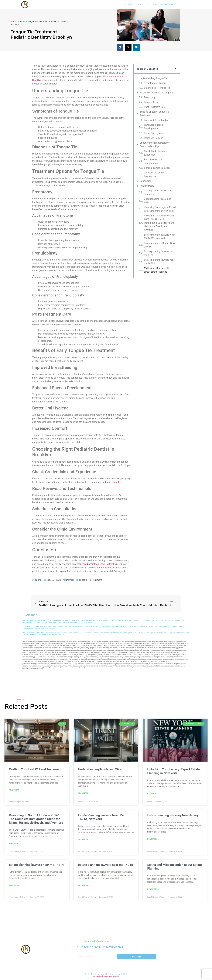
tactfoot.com (156, 667)
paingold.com (148, 667)
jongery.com (162, 644)
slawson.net (54, 644)
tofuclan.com (126, 662)
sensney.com (106, 644)
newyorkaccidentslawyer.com (105, 663)
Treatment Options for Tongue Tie (157, 93)
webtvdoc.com (114, 645)
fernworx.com (85, 645)
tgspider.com (26, 647)
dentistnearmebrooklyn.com (175, 656)
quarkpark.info (140, 667)
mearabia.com (115, 654)
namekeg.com (27, 645)
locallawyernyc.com (66, 660)
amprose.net (58, 649)
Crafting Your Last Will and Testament (158, 192)
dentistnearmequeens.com (137, 651)
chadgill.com (65, 642)
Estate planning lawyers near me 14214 (159, 253)
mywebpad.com (67, 647)
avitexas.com (133, 653)
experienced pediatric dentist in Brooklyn (96, 564)
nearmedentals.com (37, 660)
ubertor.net (148, 647)
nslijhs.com (183, 645)
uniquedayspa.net (59, 667)
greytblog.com (118, 663)
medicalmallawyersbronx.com (160, 649)
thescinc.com (99, 644)
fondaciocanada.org (135, 660)
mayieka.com (178, 644)
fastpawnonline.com (76, 654)
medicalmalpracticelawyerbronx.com (97, 649)
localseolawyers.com (152, 651)
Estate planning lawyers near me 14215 (159, 262)
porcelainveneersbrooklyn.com (119, 644)
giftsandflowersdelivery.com (45, 642)
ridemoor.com (177, 653)
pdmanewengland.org (78, 667)
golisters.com (92, 663)
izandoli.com (71, 665)
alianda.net (33, 642)
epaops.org (157, 665)
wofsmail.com (37, 653)
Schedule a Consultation (157, 168)
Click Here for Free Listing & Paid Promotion (148, 5)
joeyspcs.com (55, 660)
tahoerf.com (186, 644)
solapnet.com (157, 658)
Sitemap (96, 976)
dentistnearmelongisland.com (85, 658)
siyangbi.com (55, 662)
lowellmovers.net (85, 647)
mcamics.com (66, 649)
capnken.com (57, 642)
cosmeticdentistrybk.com (72, 644)
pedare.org (108, 642)
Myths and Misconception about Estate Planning (158, 270)
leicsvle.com (79, 665)
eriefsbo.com (63, 662)
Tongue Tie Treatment (90, 580)
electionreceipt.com (160, 663)
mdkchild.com (73, 642)
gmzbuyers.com (73, 653)
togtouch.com (124, 654)
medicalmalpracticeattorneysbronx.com (142, 663)
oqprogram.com (174, 642)
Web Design (104, 976)
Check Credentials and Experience (156, 153)
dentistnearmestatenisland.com (77, 651)
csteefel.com (165, 642)
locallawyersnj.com (131, 647)
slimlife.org (142, 645)
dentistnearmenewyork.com (39, 656)
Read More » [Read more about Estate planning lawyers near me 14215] (84, 886)
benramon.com (63, 665)
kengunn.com (61, 644)
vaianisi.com (157, 654)
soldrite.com (141, 662)
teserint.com (71, 662)
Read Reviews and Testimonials (154, 161)
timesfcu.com (140, 654)
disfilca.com (117, 667)
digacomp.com (43, 645)
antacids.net (58, 647)
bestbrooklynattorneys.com (101, 651)
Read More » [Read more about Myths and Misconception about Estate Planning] (153, 889)
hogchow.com (182, 642)
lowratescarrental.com (172, 651)
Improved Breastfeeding (157, 120)
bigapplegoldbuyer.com (90, 662)
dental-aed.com (156, 647)
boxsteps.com (72, 656)
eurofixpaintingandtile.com (107, 656)
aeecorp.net (26, 642)
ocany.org (132, 667)
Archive (22, 21)
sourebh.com (175, 645)
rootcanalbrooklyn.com (104, 654)
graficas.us (158, 642)
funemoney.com (54, 665)
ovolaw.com (126, 663)
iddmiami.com (173, 667)
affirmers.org (110, 665)
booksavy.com (114, 653)
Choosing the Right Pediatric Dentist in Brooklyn (155, 145)
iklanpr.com (148, 644)
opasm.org (177, 663)
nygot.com (45, 667)
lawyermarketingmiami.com (123, 649)
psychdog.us (87, 656)
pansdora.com (68, 663)
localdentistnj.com (99, 642)
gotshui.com (94, 647)
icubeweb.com (76, 660)
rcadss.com (183, 663)
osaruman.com (27, 651)
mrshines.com (113, 651)
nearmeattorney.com (124, 651)
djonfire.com (150, 665)
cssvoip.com (49, 651)
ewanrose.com (89, 667)
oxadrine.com (64, 656)
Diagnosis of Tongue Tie (157, 88)
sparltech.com (39, 669)
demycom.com (41, 647)
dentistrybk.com (120, 656)
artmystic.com (125, 667)
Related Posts (147, 186)
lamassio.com (26, 665)
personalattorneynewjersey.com (145, 642)
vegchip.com (90, 642)
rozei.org (92, 645)
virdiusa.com (82, 649)
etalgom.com (64, 653)
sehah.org (135, 665)
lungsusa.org (84, 663)
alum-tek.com (141, 647)
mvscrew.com (76, 647)
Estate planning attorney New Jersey (159, 245)
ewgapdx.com (91, 653)
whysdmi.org (162, 651)
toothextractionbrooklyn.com (31, 662)
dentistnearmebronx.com (30, 649)
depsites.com (170, 663)
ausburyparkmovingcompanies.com (171, 658)
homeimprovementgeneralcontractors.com (109, 662)
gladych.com (157, 645)
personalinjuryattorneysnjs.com (61, 654)
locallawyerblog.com (104, 647)
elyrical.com (52, 645)
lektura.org (34, 647)
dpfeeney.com (27, 660)
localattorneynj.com (126, 665)
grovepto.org (109, 667)
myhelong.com (165, 662)
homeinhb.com (47, 660)
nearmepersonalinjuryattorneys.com (162, 660)
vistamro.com (68, 667)
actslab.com (140, 644)
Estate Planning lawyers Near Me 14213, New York (159, 237)
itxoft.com (32, 669)
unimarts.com (114, 647)
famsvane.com (27, 658)
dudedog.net (155, 644)
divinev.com (111, 649)
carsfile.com (149, 658)
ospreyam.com (50, 647)
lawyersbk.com (149, 654)
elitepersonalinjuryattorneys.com (157, 656)
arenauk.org (122, 645)
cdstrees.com (181, 667)
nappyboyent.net (36, 667)
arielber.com (128, 656)
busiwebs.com (87, 665)
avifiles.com (84, 660)
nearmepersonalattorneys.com (50, 658)
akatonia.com (136, 656)
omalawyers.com (55, 653)
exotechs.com (46, 644)
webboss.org (74, 649)
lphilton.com (180, 649)
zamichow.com (76, 645)
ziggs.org (51, 667)
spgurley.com (46, 653)
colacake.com (125, 658)
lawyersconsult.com (100, 667)
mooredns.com (27, 656)
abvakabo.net (131, 642)
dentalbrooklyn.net (28, 653)
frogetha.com (170, 644)
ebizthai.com (141, 653)
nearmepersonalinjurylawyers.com (141, 649)
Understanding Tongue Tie (154, 78)
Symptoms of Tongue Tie (157, 83)
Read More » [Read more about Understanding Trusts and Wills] (84, 793)
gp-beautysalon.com (54, 656)
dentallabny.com (36, 658)
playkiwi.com (117, 660)
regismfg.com (100, 660)
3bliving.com (80, 656)
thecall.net (42, 651)
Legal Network (114, 976)
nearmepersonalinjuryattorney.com (33, 663)
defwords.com (41, 649)
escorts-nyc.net (47, 654)
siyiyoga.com (149, 662)
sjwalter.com (183, 651)
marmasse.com (164, 667)
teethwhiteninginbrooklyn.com (67, 658)
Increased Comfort (154, 138)
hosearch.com (125, 660)
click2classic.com (146, 660)
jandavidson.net (27, 667)
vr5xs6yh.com (169, 653)
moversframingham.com (100, 658)
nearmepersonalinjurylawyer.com (32, 644)
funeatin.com (133, 662)
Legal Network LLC (117, 974)
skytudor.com (35, 645)
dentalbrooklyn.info (124, 653)
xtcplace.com (142, 665)
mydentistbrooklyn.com (114, 658)
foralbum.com (95, 656)
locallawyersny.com (45, 662)
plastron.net (64, 651)
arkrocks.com (60, 663)
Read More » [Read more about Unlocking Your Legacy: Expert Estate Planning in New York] (153, 794)
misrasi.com (122, 647)
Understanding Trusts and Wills (158, 201)
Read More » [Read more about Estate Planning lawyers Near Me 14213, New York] (84, 840)
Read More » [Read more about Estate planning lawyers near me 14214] (15, 886)
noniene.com (106, 645)
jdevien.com (106, 653)
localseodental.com (151, 653)
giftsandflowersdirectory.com (178, 654)
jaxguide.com (35, 651)
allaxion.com (172, 649)
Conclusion (146, 181)
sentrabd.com (149, 645)
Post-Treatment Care (155, 107)
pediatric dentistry (111, 482)
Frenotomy (150, 97)
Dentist (70, 580)
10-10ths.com (123, 642)
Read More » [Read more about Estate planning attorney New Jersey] (153, 839)
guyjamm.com (132, 644)
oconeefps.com (81, 642)
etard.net (53, 663)
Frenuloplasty (151, 102)
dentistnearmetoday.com (87, 644)
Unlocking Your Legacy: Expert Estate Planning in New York (160, 209)
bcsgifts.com (57, 651)
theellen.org (99, 653)
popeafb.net (90, 651)
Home (13, 21)
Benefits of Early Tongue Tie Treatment (154, 114)
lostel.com (25, 669)
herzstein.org (99, 645)
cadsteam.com (82, 653)
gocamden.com (50, 649)
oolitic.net (135, 645)
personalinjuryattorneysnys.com (40, 665)
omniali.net (129, 645)
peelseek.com (178, 665)
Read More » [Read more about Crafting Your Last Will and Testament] (15, 790)
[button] (120, 47)
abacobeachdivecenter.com (64, 645)
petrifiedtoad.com (166, 645)
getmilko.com (157, 662)
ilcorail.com (144, 656)
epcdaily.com (132, 654)
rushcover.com (115, 642)
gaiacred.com (79, 662)
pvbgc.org (117, 665)
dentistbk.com (92, 660)
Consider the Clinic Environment (154, 174)
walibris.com (47, 663)
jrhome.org (103, 665)
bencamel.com (109, 660)
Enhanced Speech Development (153, 127)
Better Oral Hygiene (154, 133)
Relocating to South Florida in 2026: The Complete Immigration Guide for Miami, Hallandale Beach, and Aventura (160, 223)
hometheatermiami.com (167, 665)
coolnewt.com (95, 665)
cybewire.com (165, 654)
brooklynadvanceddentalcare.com (32, 654)
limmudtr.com (77, 663)
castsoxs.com (160, 653)
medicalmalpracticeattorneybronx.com (173, 647)
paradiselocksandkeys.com (137, 658)
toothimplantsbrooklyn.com (90, 654)
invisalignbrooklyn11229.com (181, 660)
